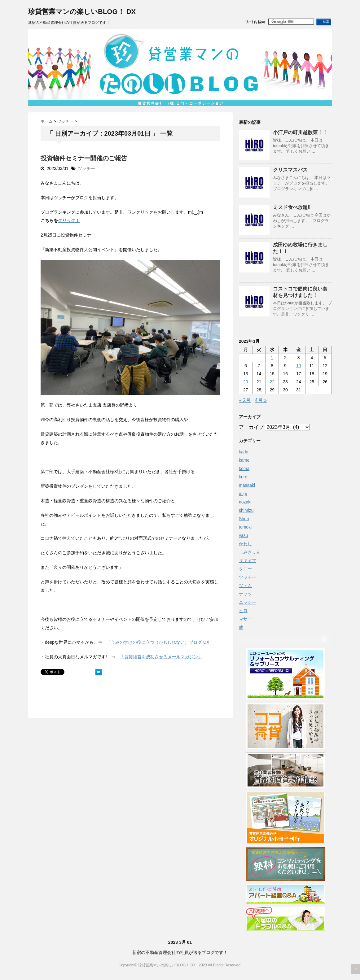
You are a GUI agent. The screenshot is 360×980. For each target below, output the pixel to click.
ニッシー (248, 602)
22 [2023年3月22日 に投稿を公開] (272, 382)
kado (244, 452)
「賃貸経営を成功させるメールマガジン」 (161, 657)
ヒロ (243, 611)
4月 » (261, 400)
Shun (244, 519)
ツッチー (86, 168)
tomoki (245, 527)
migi (243, 494)
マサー (245, 619)
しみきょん (250, 552)
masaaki (247, 485)
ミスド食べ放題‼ (292, 207)
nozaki (245, 502)
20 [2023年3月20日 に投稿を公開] (246, 382)
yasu (244, 535)
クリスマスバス (290, 170)
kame (244, 460)
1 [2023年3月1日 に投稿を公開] (272, 358)
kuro (243, 477)
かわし (245, 544)
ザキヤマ (248, 560)
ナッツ (245, 594)
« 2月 (245, 400)
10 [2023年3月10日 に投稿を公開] (299, 366)
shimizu (246, 510)
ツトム (245, 586)
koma (244, 468)
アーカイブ (251, 427)
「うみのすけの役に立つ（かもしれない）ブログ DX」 (160, 642)
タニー (245, 569)
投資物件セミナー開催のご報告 (84, 158)
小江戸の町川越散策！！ (300, 132)
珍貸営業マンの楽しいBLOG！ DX (82, 12)
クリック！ (69, 220)
